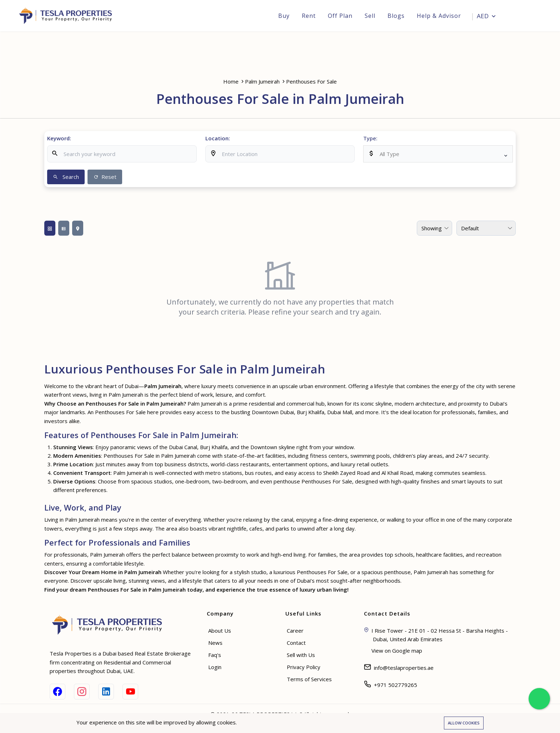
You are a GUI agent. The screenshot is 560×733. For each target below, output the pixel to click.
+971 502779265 (396, 685)
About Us (220, 631)
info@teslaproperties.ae (404, 668)
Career (295, 631)
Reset (105, 177)
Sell (370, 16)
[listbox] (438, 154)
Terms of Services (309, 679)
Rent (308, 16)
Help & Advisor (439, 16)
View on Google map (397, 651)
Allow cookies (464, 723)
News (215, 643)
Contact (296, 643)
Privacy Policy (304, 667)
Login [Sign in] (527, 16)
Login (215, 667)
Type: (370, 138)
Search (66, 177)
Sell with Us (301, 655)
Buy (284, 16)
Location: (218, 138)
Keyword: (59, 138)
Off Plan (340, 16)
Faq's (215, 655)
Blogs (396, 16)
